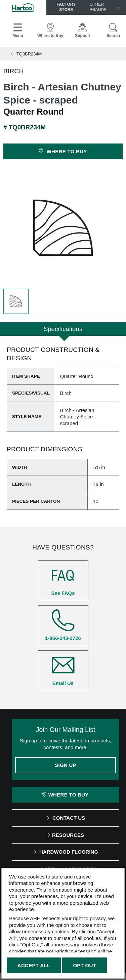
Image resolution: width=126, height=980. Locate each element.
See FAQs (63, 580)
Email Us (63, 670)
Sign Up (66, 765)
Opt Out (85, 965)
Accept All (34, 965)
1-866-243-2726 (63, 625)
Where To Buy (65, 795)
